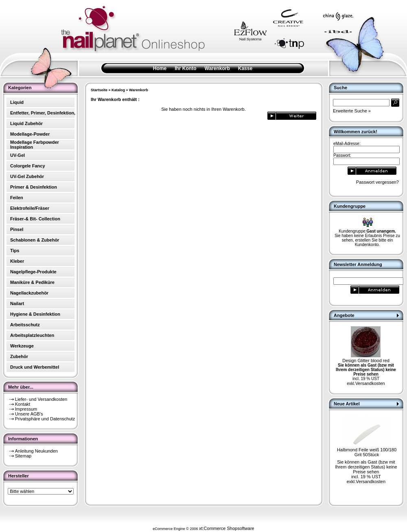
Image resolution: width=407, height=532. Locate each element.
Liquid (17, 102)
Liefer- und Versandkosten (41, 399)
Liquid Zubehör (26, 123)
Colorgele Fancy (28, 166)
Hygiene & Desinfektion (35, 314)
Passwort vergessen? (377, 182)
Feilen (17, 198)
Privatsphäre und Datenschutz (45, 419)
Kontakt (23, 404)
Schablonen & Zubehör (35, 240)
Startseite (99, 90)
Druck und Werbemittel (35, 367)
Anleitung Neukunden (36, 451)
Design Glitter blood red (366, 361)
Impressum (26, 409)
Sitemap (23, 456)
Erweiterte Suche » (352, 111)
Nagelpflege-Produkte (33, 272)
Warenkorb (217, 68)
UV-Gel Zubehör (27, 176)
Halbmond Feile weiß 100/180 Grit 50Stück (367, 452)
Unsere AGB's (29, 414)
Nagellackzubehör (29, 293)
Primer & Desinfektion (34, 187)
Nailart (17, 303)
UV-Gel (18, 155)
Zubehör (19, 356)
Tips (15, 251)
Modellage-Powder (30, 134)
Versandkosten (370, 383)
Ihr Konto (185, 68)
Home (160, 68)
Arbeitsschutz (25, 325)
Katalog (118, 90)
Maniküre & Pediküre (32, 282)
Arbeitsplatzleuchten (32, 335)
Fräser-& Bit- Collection (35, 219)
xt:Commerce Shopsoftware (227, 528)
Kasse (245, 68)
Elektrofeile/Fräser (30, 208)
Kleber (17, 261)
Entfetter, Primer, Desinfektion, (43, 113)
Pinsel (17, 229)
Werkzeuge (22, 346)
